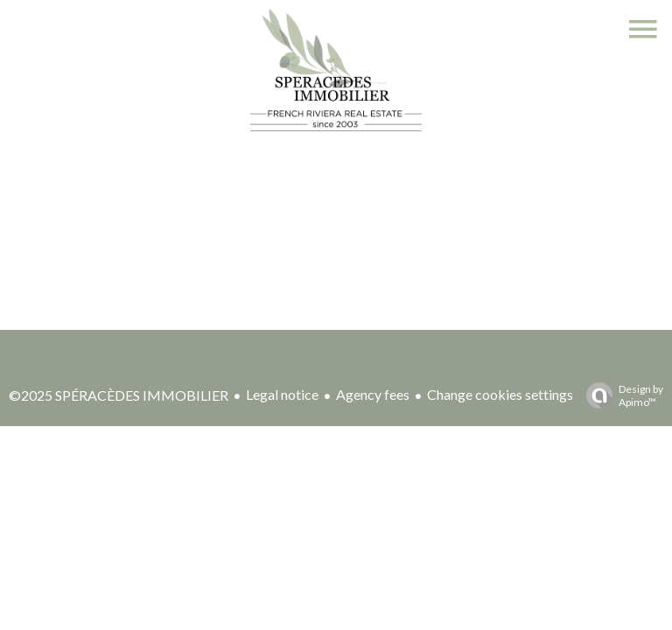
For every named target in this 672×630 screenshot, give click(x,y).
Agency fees (373, 394)
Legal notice (282, 394)
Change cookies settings (500, 394)
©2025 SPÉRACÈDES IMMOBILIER (119, 395)
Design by (620, 395)
